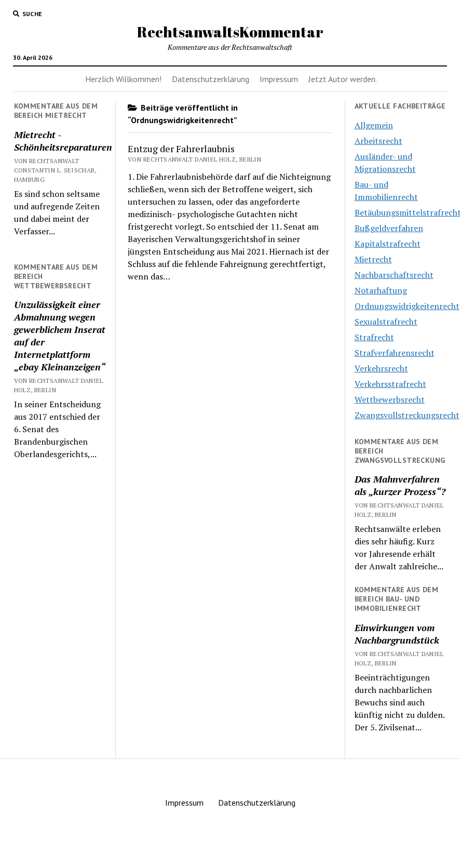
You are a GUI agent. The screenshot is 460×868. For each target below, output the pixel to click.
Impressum (279, 79)
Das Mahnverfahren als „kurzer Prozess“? (400, 485)
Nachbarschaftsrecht (394, 275)
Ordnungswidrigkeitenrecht (407, 306)
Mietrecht (373, 259)
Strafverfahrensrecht (395, 353)
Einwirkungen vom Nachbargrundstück (397, 634)
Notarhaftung (381, 290)
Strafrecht (374, 337)
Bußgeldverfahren (389, 228)
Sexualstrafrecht (386, 322)
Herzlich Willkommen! (123, 79)
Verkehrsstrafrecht (390, 384)
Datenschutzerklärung (211, 79)
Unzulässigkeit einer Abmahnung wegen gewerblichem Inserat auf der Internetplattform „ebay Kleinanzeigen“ (60, 336)
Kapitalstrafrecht (388, 244)
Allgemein (374, 125)
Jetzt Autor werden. (343, 79)
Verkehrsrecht (381, 368)
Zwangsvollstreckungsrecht (407, 415)
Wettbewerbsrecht (390, 399)
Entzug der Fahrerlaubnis (181, 149)
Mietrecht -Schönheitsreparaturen (60, 141)
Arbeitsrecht (378, 141)
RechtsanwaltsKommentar (230, 32)
